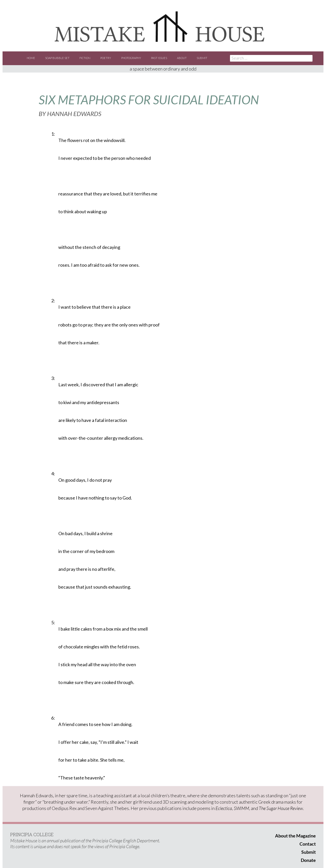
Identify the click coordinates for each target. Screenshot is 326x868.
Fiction (85, 58)
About (182, 58)
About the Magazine (295, 836)
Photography (131, 58)
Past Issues (159, 58)
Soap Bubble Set (57, 58)
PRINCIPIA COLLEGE (32, 834)
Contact (308, 844)
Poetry (106, 58)
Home (31, 58)
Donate (308, 860)
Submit (202, 58)
